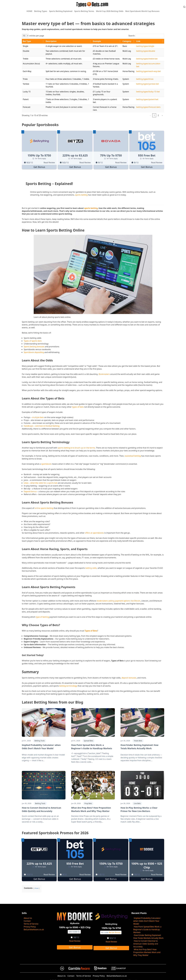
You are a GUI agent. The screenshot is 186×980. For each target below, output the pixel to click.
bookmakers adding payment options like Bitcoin (119, 601)
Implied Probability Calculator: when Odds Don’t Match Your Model (147, 921)
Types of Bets (91, 631)
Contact (27, 921)
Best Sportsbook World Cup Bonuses (142, 11)
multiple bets (38, 417)
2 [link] (158, 115)
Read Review (49, 163)
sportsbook (46, 464)
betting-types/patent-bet (147, 99)
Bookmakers (104, 374)
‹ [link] (150, 115)
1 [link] (154, 115)
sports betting (81, 195)
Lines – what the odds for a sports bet (40, 483)
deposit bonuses (129, 678)
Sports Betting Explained (61, 11)
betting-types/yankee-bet (148, 84)
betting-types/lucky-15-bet (148, 92)
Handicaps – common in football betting (42, 426)
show (36, 888)
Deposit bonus (30, 491)
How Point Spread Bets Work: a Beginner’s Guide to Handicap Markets (147, 930)
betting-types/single (145, 46)
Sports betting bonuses (34, 347)
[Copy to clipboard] (79, 932)
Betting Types (41, 11)
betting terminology (68, 686)
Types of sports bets (33, 341)
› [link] (162, 115)
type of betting (42, 617)
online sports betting (44, 508)
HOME (29, 11)
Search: (132, 36)
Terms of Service (31, 924)
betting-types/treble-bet (147, 59)
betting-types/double (146, 51)
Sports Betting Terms (84, 11)
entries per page (37, 36)
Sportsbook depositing (34, 352)
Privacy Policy (30, 927)
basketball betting (133, 456)
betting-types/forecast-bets (148, 107)
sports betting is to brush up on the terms (76, 448)
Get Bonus (39, 167)
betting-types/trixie (145, 79)
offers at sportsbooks (94, 533)
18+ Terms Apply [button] (39, 159)
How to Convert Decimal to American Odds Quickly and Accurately (146, 944)
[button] (43, 41)
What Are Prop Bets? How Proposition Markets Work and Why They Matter (147, 952)
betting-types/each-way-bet (149, 71)
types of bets (78, 407)
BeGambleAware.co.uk (34, 930)
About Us (28, 918)
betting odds (91, 568)
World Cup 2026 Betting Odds (110, 11)
